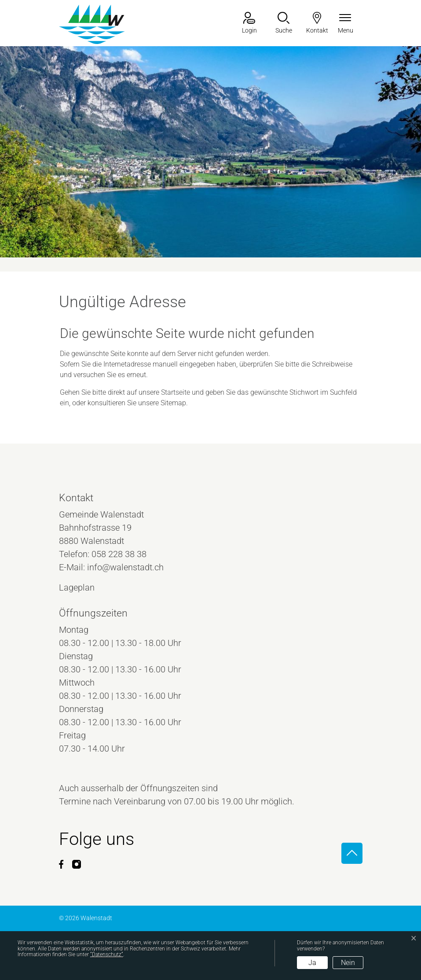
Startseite (176, 392)
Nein (348, 963)
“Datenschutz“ (107, 954)
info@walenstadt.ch (125, 567)
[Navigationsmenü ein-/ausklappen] (346, 24)
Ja (312, 963)
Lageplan (85, 587)
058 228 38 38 (119, 554)
